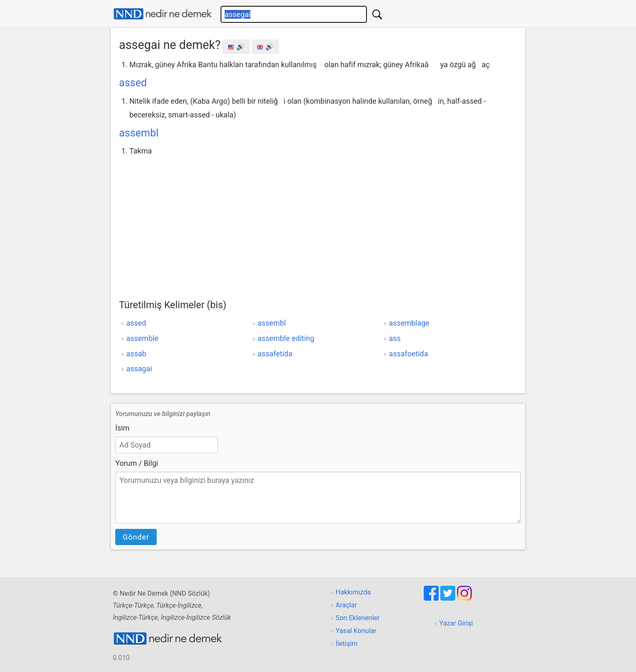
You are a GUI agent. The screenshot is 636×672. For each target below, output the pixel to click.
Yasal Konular (356, 631)
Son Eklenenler (358, 618)
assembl (139, 133)
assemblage (409, 323)
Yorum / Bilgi (137, 463)
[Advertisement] (318, 220)
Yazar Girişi (456, 623)
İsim (122, 428)
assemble (142, 338)
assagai (139, 369)
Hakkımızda (353, 592)
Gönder (136, 537)
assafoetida (408, 354)
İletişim (347, 644)
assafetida (275, 354)
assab (136, 354)
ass (395, 338)
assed (133, 83)
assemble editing (286, 338)
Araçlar (346, 605)
